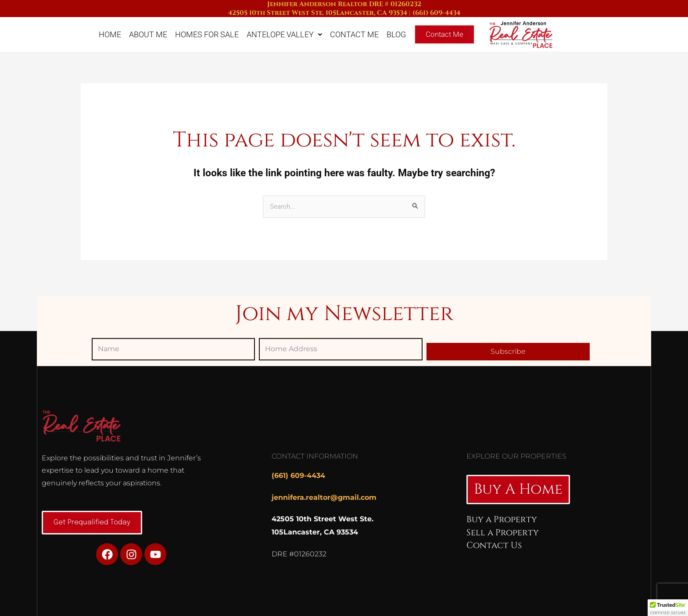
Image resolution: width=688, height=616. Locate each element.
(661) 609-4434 (436, 13)
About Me (148, 34)
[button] (668, 608)
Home (110, 34)
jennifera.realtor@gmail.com (324, 497)
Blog (396, 34)
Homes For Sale (207, 34)
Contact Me (354, 34)
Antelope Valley (284, 34)
